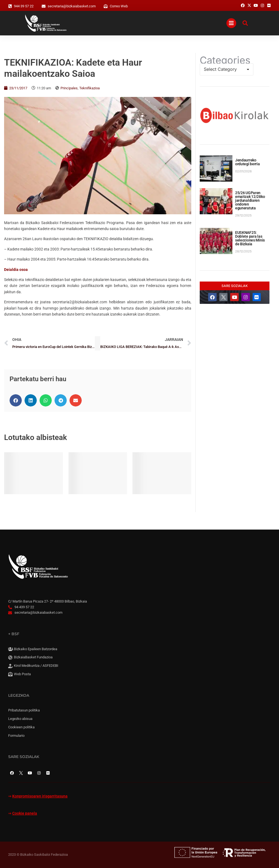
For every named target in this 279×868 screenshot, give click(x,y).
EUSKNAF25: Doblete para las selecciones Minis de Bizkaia (250, 238)
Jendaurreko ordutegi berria (248, 162)
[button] (16, 400)
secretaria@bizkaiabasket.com (72, 6)
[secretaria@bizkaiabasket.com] (44, 6)
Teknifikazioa (90, 88)
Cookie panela (25, 813)
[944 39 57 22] (10, 6)
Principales (69, 88)
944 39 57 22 (24, 6)
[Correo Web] (106, 6)
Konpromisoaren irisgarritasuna (40, 796)
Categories (225, 60)
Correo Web (119, 6)
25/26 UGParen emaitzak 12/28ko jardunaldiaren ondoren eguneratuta (250, 200)
